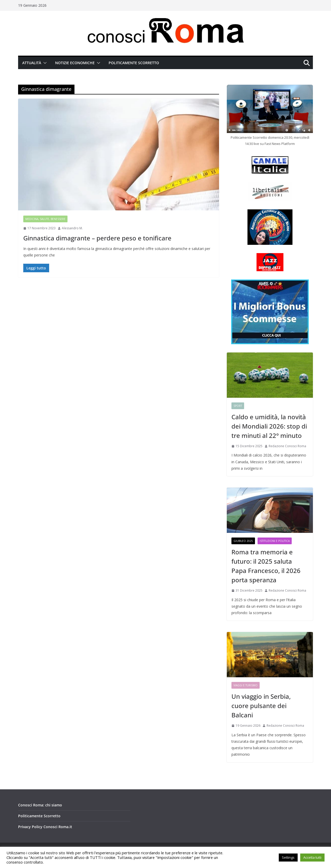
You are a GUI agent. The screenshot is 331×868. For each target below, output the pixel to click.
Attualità (32, 63)
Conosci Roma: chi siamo (40, 805)
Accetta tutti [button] (312, 857)
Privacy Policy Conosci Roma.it (45, 827)
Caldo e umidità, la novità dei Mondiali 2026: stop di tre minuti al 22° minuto (269, 426)
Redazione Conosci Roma (287, 446)
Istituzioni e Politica (275, 541)
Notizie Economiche (75, 63)
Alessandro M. (72, 228)
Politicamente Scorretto (134, 63)
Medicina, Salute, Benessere (45, 219)
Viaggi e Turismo (246, 685)
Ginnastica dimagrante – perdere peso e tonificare (97, 238)
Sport (238, 406)
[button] (44, 63)
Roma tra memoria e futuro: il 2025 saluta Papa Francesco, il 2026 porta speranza (266, 566)
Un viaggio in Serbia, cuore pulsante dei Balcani (261, 706)
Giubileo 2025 (243, 541)
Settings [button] (288, 857)
